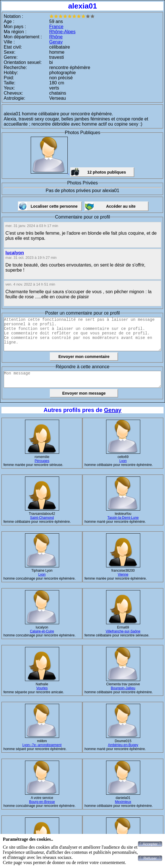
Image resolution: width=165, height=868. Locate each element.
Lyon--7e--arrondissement (42, 745)
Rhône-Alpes (62, 32)
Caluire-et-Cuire (42, 631)
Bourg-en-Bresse (42, 802)
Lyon (123, 461)
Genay (56, 42)
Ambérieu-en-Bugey (123, 745)
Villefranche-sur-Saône (123, 631)
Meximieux (123, 802)
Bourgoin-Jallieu (123, 688)
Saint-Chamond (42, 518)
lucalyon (15, 253)
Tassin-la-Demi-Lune (123, 518)
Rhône (56, 37)
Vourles (42, 688)
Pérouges (42, 461)
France (56, 27)
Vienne (123, 574)
